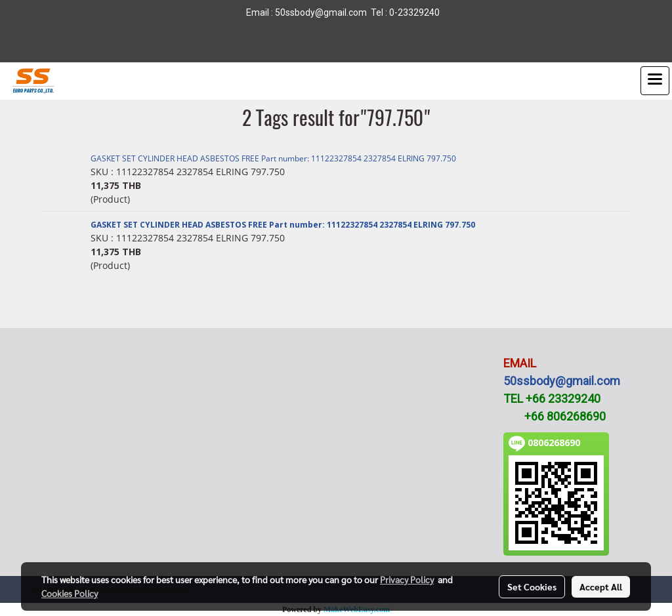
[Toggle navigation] (655, 81)
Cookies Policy (70, 593)
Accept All (601, 586)
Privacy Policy (407, 579)
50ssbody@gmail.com (562, 381)
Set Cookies (532, 586)
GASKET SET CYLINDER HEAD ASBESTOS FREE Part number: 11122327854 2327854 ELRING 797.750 (273, 158)
